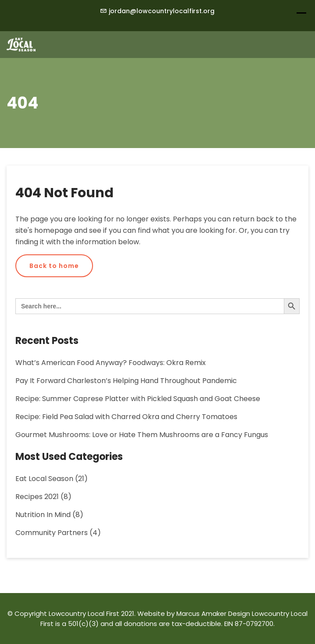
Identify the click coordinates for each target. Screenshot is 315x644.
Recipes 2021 (37, 497)
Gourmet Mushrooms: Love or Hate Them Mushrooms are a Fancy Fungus (142, 435)
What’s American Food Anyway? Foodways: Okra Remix (111, 363)
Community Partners (52, 533)
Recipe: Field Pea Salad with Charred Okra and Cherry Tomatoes (126, 417)
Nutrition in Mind (43, 515)
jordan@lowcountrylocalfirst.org (162, 11)
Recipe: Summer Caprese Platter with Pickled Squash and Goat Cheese (138, 399)
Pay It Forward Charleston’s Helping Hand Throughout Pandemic (126, 381)
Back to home (54, 266)
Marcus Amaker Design (213, 613)
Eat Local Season (44, 479)
